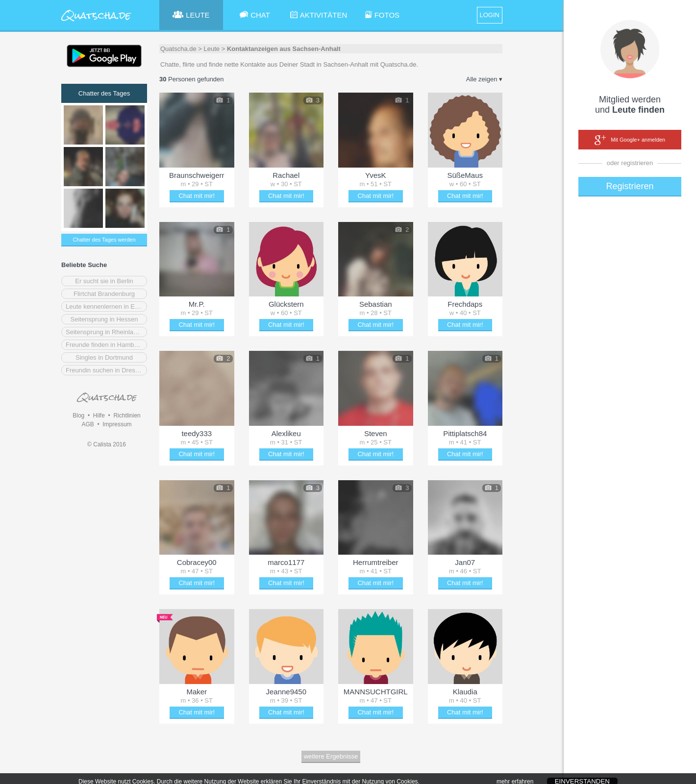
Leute (212, 49)
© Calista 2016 (107, 444)
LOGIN (490, 15)
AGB (87, 424)
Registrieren (630, 186)
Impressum (117, 424)
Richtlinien (127, 416)
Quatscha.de (178, 49)
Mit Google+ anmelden (630, 140)
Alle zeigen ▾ (484, 79)
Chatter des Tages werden (104, 240)
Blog (78, 416)
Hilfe (99, 416)
